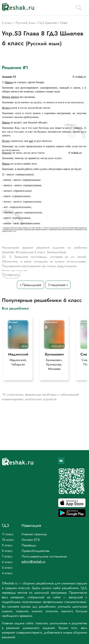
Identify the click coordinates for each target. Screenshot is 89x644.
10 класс (8, 540)
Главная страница (34, 534)
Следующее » (58, 285)
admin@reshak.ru (33, 561)
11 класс (8, 534)
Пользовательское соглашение (44, 556)
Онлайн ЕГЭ (31, 540)
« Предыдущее (30, 285)
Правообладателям (36, 551)
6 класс (7, 562)
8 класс (7, 551)
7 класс (7, 556)
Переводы (29, 545)
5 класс (7, 567)
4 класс (7, 573)
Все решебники (15, 308)
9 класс (7, 545)
